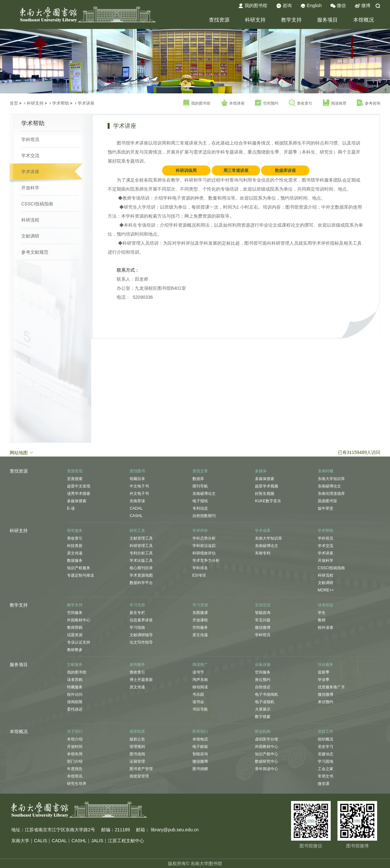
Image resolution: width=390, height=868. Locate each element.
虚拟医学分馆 (267, 739)
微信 (338, 6)
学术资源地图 (141, 575)
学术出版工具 (141, 561)
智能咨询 (263, 613)
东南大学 (20, 841)
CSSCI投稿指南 (37, 204)
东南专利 (263, 553)
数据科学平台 (141, 583)
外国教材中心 (79, 620)
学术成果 (263, 531)
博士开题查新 (141, 680)
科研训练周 (186, 170)
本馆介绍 (75, 739)
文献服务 (75, 665)
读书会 (198, 702)
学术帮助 (61, 103)
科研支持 (255, 20)
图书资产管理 (141, 769)
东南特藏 (326, 471)
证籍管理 (137, 761)
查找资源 (219, 20)
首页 (14, 103)
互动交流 (263, 605)
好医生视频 (265, 494)
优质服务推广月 (331, 687)
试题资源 (75, 635)
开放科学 (30, 188)
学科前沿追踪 (204, 546)
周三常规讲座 (236, 170)
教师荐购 (75, 627)
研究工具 (137, 531)
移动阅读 (200, 687)
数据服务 (75, 561)
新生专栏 (137, 613)
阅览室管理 (139, 776)
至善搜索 (75, 479)
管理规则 (137, 747)
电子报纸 (200, 501)
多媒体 (261, 471)
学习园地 (326, 761)
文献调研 (30, 236)
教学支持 (291, 20)
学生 (322, 613)
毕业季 (324, 680)
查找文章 (200, 471)
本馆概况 (364, 20)
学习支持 (137, 605)
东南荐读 (137, 501)
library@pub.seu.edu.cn (175, 830)
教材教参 (75, 650)
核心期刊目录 (141, 568)
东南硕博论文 (204, 494)
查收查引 (301, 103)
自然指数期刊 (204, 516)
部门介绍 (75, 761)
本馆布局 (75, 754)
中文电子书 (139, 486)
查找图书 (137, 471)
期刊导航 (200, 486)
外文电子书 (139, 494)
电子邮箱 (200, 747)
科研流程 (30, 220)
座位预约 (263, 680)
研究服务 (75, 531)
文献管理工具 (141, 538)
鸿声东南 (200, 680)
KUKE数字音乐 (268, 501)
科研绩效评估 (204, 553)
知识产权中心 (267, 754)
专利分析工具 (141, 553)
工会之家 (326, 769)
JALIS (97, 841)
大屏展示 (263, 709)
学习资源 (200, 605)
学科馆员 (30, 139)
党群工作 (326, 731)
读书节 (198, 672)
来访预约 (326, 702)
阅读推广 (200, 665)
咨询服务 (137, 665)
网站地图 (22, 452)
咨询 (284, 6)
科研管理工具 (141, 546)
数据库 (198, 479)
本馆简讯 (75, 776)
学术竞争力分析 (206, 561)
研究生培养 (77, 784)
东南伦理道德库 (331, 494)
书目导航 (200, 709)
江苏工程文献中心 (126, 841)
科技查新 (75, 546)
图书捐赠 (200, 769)
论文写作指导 (141, 642)
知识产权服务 (79, 568)
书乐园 (198, 694)
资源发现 (75, 471)
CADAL (136, 508)
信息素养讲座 (141, 620)
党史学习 (326, 747)
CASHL (136, 516)
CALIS (41, 841)
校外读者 (326, 627)
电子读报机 (265, 702)
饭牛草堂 (326, 508)
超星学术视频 (267, 486)
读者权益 (326, 605)
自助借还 (263, 687)
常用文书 (326, 776)
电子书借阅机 (267, 694)
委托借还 (75, 709)
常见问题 (263, 620)
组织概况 (326, 739)
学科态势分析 (204, 538)
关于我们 (75, 731)
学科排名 (200, 568)
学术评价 (200, 531)
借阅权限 (75, 702)
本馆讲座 (233, 103)
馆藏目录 (137, 479)
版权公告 (137, 739)
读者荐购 (75, 680)
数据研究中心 (267, 761)
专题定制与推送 (81, 575)
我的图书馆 (253, 6)
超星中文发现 (79, 486)
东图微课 (200, 613)
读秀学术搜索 (79, 494)
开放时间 (75, 747)
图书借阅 (137, 754)
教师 (322, 620)
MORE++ (326, 590)
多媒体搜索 (77, 501)
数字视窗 (263, 717)
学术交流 (30, 156)
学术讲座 (86, 103)
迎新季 (324, 672)
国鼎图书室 (327, 501)
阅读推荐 (335, 103)
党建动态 (326, 754)
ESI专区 (199, 575)
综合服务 (326, 665)
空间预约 (267, 103)
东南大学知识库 (331, 479)
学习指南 (137, 627)
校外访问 (75, 694)
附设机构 (263, 731)
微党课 (324, 784)
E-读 (71, 508)
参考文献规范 (35, 252)
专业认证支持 (79, 642)
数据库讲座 (285, 170)
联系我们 (200, 731)
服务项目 (327, 20)
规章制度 (137, 731)
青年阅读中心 (267, 769)
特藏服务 (75, 687)
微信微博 (263, 627)
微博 (363, 6)
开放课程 (200, 620)
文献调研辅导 (141, 635)
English (311, 6)
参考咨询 (369, 103)
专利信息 (200, 508)
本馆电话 (200, 739)
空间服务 (75, 613)
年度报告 (75, 769)
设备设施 (263, 665)
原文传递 (75, 553)
